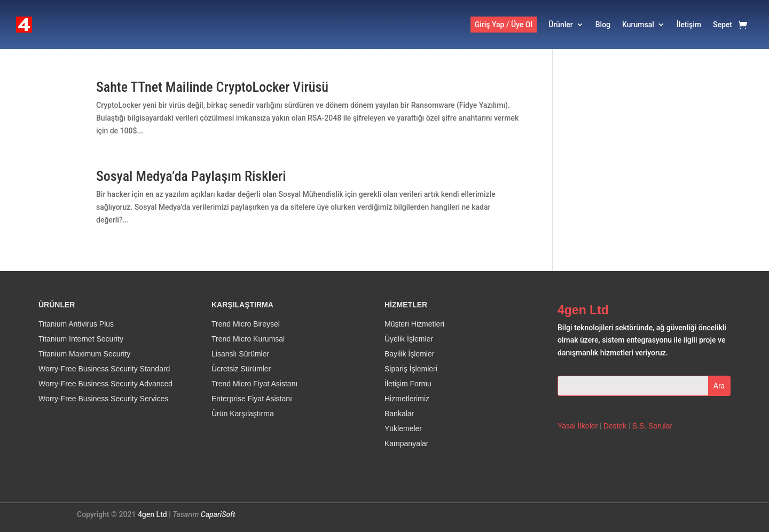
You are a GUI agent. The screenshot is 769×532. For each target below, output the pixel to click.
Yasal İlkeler (578, 426)
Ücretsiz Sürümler (241, 369)
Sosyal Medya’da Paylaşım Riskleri (191, 176)
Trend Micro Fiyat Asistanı (254, 384)
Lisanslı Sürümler (240, 354)
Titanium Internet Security (81, 339)
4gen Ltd (152, 515)
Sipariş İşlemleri (411, 369)
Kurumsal (638, 25)
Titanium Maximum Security (84, 354)
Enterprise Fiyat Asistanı (252, 399)
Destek (615, 426)
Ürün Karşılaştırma (243, 414)
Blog (603, 25)
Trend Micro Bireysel (246, 324)
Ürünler (561, 25)
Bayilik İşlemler (409, 354)
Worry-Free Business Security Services (103, 399)
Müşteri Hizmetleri (414, 324)
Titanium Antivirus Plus (76, 324)
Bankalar (399, 414)
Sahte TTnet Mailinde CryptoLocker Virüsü (212, 87)
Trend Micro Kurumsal (248, 339)
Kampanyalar (407, 444)
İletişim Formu (408, 384)
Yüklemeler (403, 429)
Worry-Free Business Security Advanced (105, 384)
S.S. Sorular (652, 426)
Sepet (723, 25)
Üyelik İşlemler (409, 339)
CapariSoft (218, 515)
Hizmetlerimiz (407, 399)
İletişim (689, 25)
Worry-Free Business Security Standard (104, 369)
